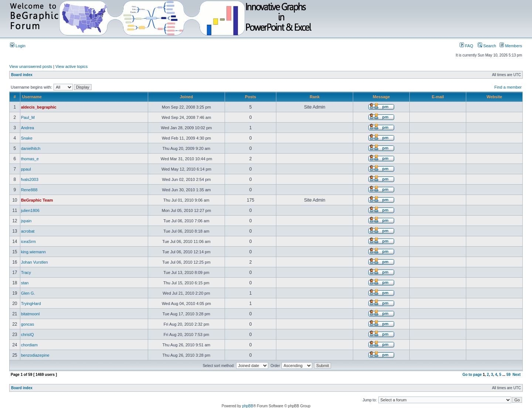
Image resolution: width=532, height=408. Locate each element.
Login (18, 46)
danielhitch (31, 148)
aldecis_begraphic (39, 107)
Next (516, 375)
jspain (26, 221)
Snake (27, 138)
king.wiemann (33, 252)
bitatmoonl (30, 314)
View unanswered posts (31, 66)
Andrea (28, 128)
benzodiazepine (35, 355)
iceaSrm (28, 241)
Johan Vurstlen (35, 262)
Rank (315, 97)
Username (32, 97)
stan (25, 283)
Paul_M (28, 117)
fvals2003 (30, 179)
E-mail (438, 97)
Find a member (508, 87)
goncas (28, 324)
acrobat (28, 231)
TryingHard (31, 304)
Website (494, 97)
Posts (250, 97)
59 (509, 375)
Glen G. (28, 293)
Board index (22, 75)
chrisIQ (28, 335)
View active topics (71, 66)
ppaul (26, 169)
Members (511, 46)
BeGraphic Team (37, 200)
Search (487, 46)
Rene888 (29, 190)
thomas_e (30, 159)
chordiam (29, 345)
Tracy (26, 272)
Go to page (472, 375)
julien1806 (30, 210)
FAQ (466, 46)
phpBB (248, 406)
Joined (186, 97)
